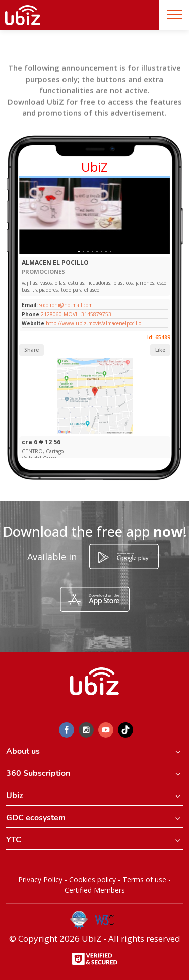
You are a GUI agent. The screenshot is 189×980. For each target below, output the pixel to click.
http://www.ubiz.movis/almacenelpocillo (93, 323)
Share (31, 350)
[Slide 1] (79, 251)
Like (160, 350)
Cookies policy (92, 879)
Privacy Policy (40, 879)
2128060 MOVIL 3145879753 (76, 314)
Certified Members (95, 890)
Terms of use (144, 879)
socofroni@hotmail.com (65, 305)
